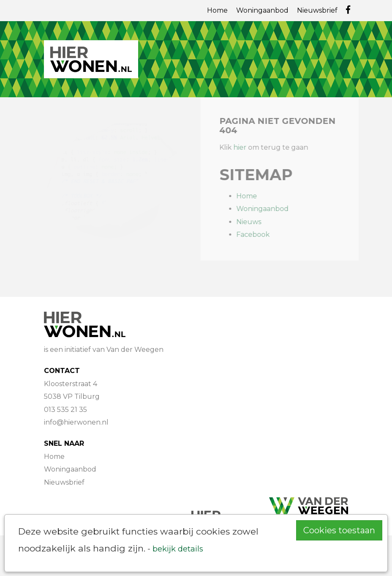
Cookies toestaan (339, 530)
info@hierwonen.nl (76, 422)
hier (243, 147)
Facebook (256, 235)
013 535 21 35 (65, 410)
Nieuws (252, 222)
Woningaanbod (262, 10)
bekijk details (178, 549)
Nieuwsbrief (317, 10)
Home (217, 10)
